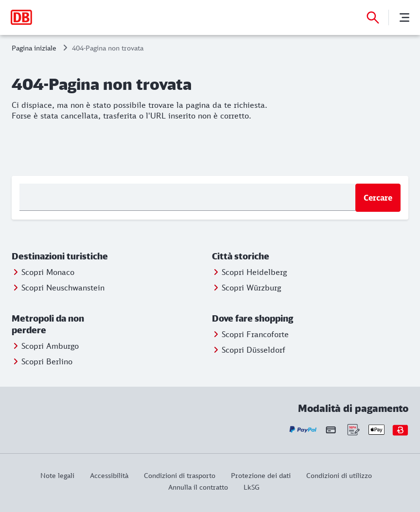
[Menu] (404, 17)
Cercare (378, 198)
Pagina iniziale (34, 48)
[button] (61, 256)
